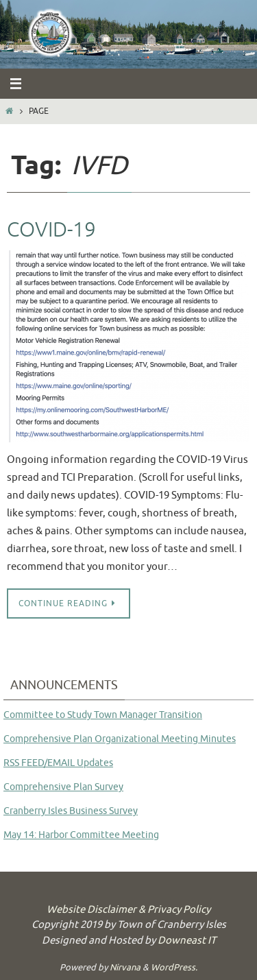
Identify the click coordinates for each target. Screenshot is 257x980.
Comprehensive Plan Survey (63, 787)
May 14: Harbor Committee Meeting (81, 835)
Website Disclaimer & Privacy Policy (128, 910)
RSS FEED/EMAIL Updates (58, 763)
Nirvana (125, 967)
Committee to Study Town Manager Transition (103, 715)
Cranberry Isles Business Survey (71, 811)
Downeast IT (187, 941)
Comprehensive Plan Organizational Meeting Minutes (120, 739)
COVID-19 (51, 230)
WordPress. (174, 967)
